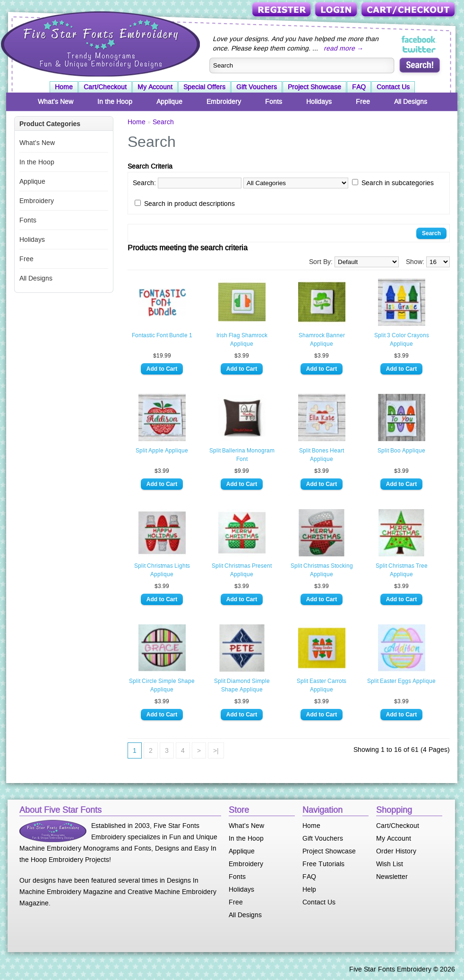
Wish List (390, 864)
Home (64, 87)
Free (363, 102)
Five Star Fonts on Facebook (419, 40)
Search (163, 122)
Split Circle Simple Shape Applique (162, 685)
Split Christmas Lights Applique (162, 570)
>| (216, 750)
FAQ (359, 87)
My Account (155, 87)
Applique (169, 102)
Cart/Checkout (409, 10)
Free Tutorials (323, 864)
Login (337, 10)
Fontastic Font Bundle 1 (162, 335)
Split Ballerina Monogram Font (242, 455)
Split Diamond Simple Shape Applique (242, 685)
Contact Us (393, 87)
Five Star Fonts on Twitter (419, 49)
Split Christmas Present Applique (242, 570)
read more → (344, 48)
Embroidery (224, 102)
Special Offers (204, 87)
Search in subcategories (398, 183)
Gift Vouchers (257, 87)
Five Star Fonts (99, 43)
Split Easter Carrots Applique (322, 685)
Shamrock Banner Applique (322, 340)
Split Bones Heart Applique (322, 455)
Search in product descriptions (189, 204)
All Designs (411, 102)
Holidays (319, 102)
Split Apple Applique (162, 451)
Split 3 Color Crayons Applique (402, 340)
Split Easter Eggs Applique (401, 681)
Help (309, 889)
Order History (396, 851)
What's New (56, 102)
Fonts (274, 102)
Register (282, 10)
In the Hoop (115, 102)
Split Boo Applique (401, 451)
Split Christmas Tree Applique (402, 570)
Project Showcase (314, 87)
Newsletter (392, 877)
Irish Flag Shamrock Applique (242, 340)
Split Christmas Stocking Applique (322, 570)
